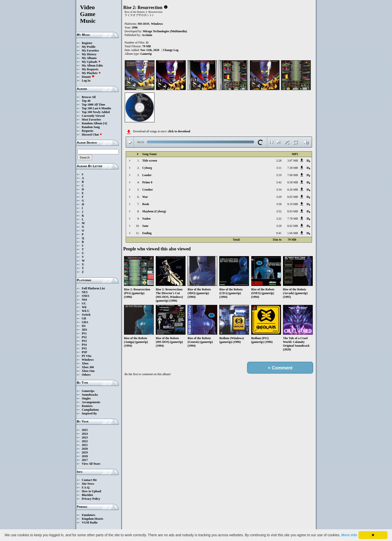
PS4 (84, 345)
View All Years (91, 464)
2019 (85, 452)
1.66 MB (293, 233)
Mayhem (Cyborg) (154, 211)
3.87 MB (293, 161)
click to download (179, 131)
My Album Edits (92, 66)
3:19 (279, 175)
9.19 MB (293, 204)
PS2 (84, 337)
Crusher (148, 190)
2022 (85, 441)
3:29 (279, 197)
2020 (85, 449)
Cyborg (147, 168)
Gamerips (88, 391)
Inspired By (89, 413)
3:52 (279, 211)
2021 (85, 445)
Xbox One (88, 371)
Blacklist (87, 495)
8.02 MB (293, 226)
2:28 (279, 161)
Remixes (87, 406)
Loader (147, 175)
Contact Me (89, 480)
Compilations (90, 410)
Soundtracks (90, 395)
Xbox (85, 363)
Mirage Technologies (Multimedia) (165, 31)
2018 (85, 456)
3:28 (279, 226)
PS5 (84, 348)
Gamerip (146, 54)
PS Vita (86, 356)
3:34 (279, 190)
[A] (105, 123)
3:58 (279, 204)
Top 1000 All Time (93, 105)
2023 (85, 437)
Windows (88, 360)
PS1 (84, 333)
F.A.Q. (86, 487)
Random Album (92, 123)
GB (84, 318)
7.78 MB (293, 219)
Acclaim (147, 35)
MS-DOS (144, 24)
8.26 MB (293, 190)
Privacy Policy (91, 499)
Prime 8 (147, 182)
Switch (86, 315)
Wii (84, 307)
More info (349, 535)
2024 (85, 434)
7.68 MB (293, 175)
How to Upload (91, 491)
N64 (84, 300)
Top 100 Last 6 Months (96, 108)
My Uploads (91, 62)
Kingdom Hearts (92, 519)
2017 (85, 460)
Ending (147, 233)
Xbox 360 (88, 367)
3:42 (279, 182)
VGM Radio (90, 522)
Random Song (91, 127)
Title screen (150, 161)
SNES (85, 296)
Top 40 (86, 101)
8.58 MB (293, 182)
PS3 (84, 341)
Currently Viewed (93, 116)
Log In (86, 81)
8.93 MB (293, 211)
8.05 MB (293, 197)
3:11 (279, 168)
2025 (85, 430)
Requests (87, 131)
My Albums (89, 58)
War (145, 197)
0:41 (279, 233)
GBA (85, 322)
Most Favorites (91, 120)
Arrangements (91, 402)
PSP (84, 352)
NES (85, 292)
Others (86, 375)
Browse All (89, 97)
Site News (88, 484)
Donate (88, 77)
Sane (145, 226)
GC (84, 303)
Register (87, 43)
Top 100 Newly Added (96, 112)
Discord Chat (92, 135)
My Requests (90, 69)
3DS (84, 330)
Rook (146, 204)
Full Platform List (93, 288)
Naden (146, 219)
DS (84, 326)
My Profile (89, 47)
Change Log (170, 50)
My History (89, 54)
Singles (86, 398)
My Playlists (91, 73)
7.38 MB (293, 168)
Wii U (85, 311)
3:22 (279, 219)
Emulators (88, 515)
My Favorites (90, 51)
